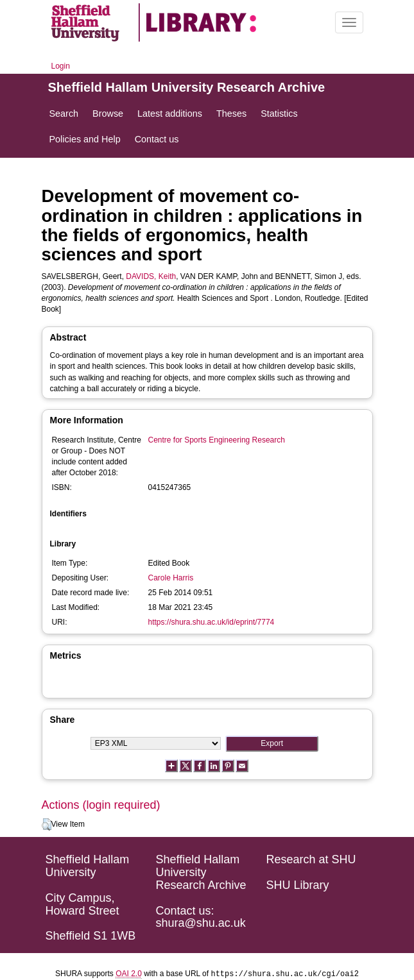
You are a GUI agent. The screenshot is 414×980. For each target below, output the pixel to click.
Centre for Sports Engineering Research (217, 440)
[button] (47, 825)
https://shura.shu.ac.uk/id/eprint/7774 (211, 622)
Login (61, 66)
